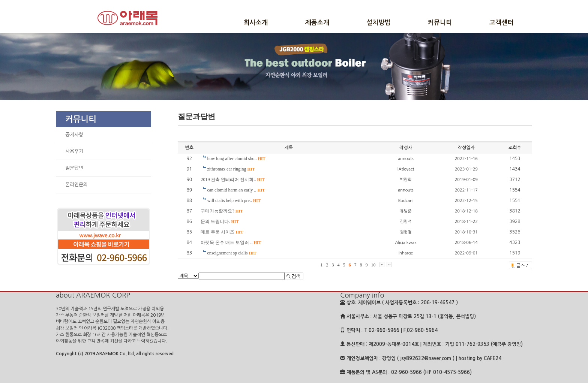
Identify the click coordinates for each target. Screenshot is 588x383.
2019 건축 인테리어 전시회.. (232, 180)
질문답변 (74, 168)
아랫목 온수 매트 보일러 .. (231, 242)
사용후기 (74, 151)
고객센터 (501, 23)
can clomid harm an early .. (236, 190)
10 (373, 265)
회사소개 (256, 23)
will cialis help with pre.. (234, 200)
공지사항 (74, 135)
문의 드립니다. (220, 221)
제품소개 (317, 23)
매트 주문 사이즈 (222, 232)
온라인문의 (76, 185)
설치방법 (378, 23)
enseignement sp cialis (232, 253)
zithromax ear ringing (231, 169)
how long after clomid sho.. (236, 159)
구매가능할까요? (222, 211)
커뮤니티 (440, 23)
